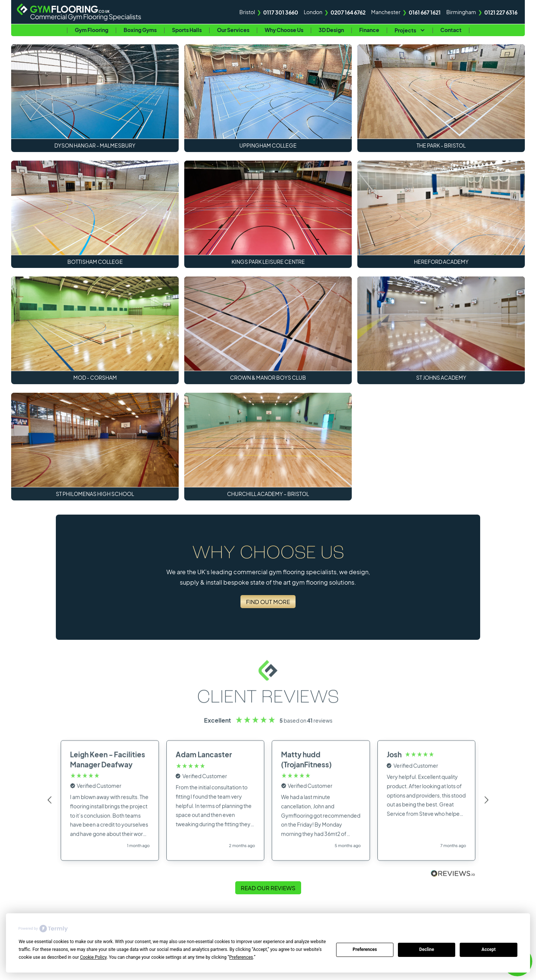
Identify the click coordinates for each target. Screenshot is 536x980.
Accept (489, 949)
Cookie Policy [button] (93, 957)
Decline (427, 949)
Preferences (365, 949)
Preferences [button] (241, 957)
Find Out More (268, 602)
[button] (410, 30)
